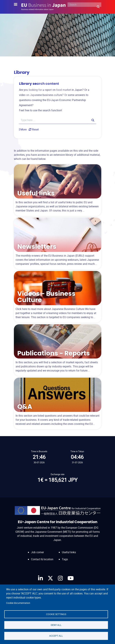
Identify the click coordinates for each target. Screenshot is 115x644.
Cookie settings (56, 613)
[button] (23, 129)
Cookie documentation (18, 602)
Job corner (37, 552)
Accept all (56, 636)
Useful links (69, 552)
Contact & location (42, 559)
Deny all (56, 625)
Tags (65, 559)
